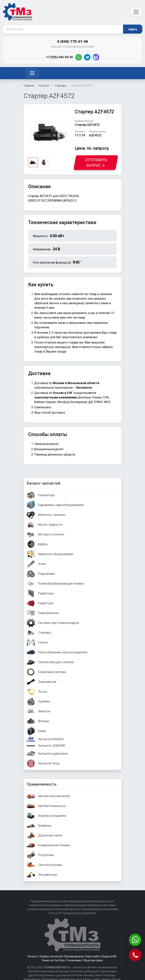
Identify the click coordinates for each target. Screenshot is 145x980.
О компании (74, 960)
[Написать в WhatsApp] (135, 940)
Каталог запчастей (43, 483)
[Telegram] (87, 57)
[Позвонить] (135, 955)
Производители (74, 956)
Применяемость (42, 784)
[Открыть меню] (136, 12)
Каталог (33, 956)
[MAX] (96, 57)
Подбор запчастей (51, 956)
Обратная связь (93, 960)
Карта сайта (93, 956)
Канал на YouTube (53, 960)
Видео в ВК (109, 956)
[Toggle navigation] (32, 73)
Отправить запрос (96, 163)
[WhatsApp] (79, 57)
